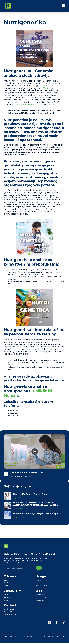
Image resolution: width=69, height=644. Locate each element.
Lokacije (7, 600)
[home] (8, 6)
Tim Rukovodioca (10, 583)
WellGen (47, 88)
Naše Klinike (8, 580)
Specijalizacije (8, 597)
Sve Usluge (39, 580)
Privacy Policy (61, 637)
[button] (64, 6)
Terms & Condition (50, 637)
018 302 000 (8, 612)
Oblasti (6, 595)
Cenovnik (39, 583)
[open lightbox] (34, 451)
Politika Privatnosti (10, 614)
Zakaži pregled (9, 609)
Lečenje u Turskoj (41, 586)
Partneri (7, 586)
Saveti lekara (40, 595)
